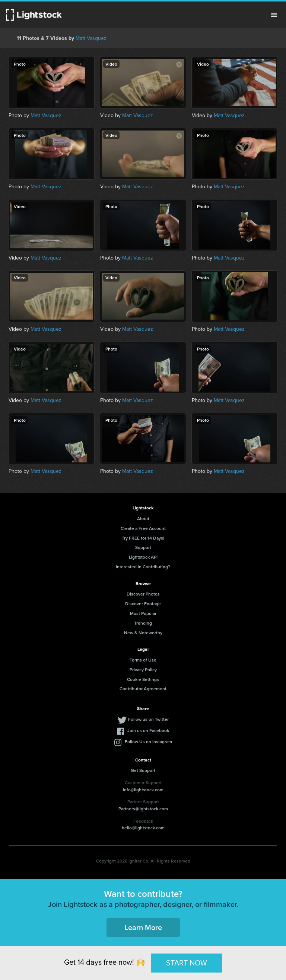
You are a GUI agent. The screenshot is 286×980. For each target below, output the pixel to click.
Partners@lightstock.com (143, 809)
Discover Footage (143, 604)
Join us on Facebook (148, 730)
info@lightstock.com (143, 790)
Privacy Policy (143, 670)
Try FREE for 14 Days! (143, 538)
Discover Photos (143, 594)
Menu (274, 15)
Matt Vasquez (91, 38)
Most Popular (143, 613)
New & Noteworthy (143, 633)
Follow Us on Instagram (148, 742)
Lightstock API (143, 557)
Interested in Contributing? (143, 567)
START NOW (187, 963)
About (143, 519)
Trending (143, 623)
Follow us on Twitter (148, 719)
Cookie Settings (143, 679)
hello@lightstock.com (143, 828)
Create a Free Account (143, 528)
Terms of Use (143, 660)
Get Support (143, 770)
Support (143, 547)
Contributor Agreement (143, 689)
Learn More (143, 927)
